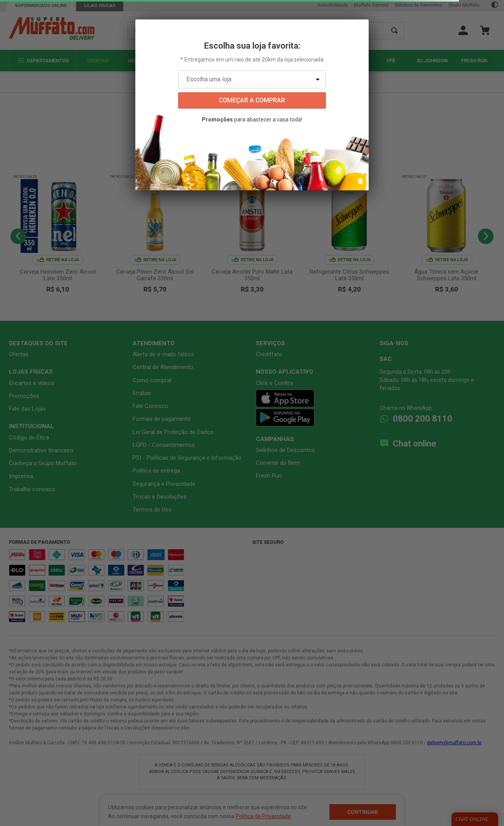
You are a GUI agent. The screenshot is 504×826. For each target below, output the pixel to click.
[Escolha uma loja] (252, 79)
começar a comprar (252, 100)
